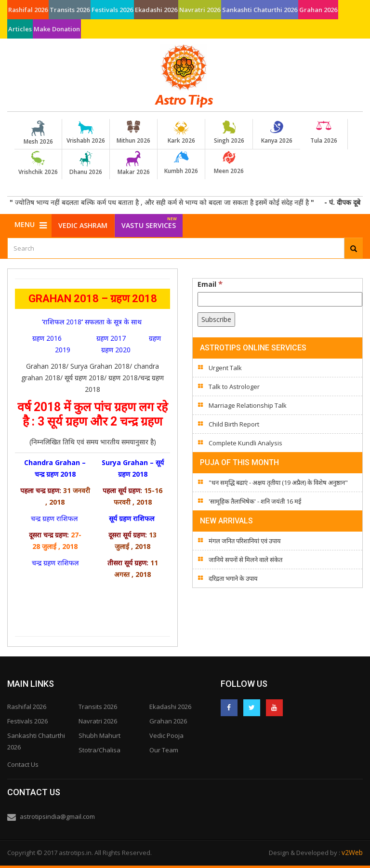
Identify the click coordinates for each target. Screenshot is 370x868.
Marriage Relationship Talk (248, 405)
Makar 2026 (133, 163)
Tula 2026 (324, 133)
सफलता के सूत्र (104, 322)
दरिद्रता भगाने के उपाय (233, 578)
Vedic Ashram (83, 225)
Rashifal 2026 (28, 10)
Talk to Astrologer (234, 387)
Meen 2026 (229, 163)
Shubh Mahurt (99, 735)
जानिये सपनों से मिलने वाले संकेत (245, 560)
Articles (20, 29)
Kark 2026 (181, 133)
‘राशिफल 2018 (62, 322)
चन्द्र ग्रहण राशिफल (55, 518)
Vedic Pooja (166, 735)
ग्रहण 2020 (116, 350)
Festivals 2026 (112, 10)
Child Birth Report (234, 424)
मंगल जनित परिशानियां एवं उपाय (245, 541)
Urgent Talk (225, 368)
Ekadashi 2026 (156, 10)
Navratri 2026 (200, 10)
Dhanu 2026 (86, 163)
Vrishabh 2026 (86, 133)
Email (210, 284)
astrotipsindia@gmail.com (57, 816)
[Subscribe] (216, 320)
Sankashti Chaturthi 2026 (260, 10)
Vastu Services (149, 222)
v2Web (352, 852)
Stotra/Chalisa (99, 750)
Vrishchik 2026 (38, 163)
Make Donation (57, 29)
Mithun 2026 (133, 133)
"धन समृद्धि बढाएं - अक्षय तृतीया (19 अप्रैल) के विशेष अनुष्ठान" (278, 482)
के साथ (134, 322)
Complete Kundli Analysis (245, 443)
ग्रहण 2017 (111, 338)
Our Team (164, 750)
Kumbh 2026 (181, 163)
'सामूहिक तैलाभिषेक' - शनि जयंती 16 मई (255, 501)
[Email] (280, 299)
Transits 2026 (70, 10)
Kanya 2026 (277, 133)
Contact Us (23, 764)
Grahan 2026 (318, 10)
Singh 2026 (229, 133)
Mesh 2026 (38, 133)
